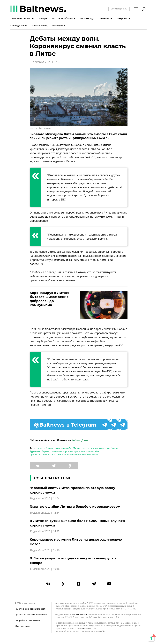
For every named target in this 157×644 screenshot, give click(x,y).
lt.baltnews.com (81, 615)
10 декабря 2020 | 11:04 (45, 499)
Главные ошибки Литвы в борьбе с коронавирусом (75, 507)
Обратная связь (22, 626)
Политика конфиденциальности (30, 609)
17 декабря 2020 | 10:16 (45, 569)
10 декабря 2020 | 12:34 (45, 513)
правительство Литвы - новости (48, 455)
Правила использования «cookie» (31, 615)
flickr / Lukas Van (45, 128)
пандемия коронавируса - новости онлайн (75, 451)
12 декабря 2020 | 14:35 (45, 532)
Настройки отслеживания (27, 620)
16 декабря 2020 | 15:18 (45, 550)
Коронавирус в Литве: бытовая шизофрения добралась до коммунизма (49, 299)
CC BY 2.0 (33, 128)
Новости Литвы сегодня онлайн (54, 448)
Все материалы (119, 9)
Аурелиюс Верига (40, 451)
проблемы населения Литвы (83, 455)
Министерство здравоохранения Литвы (95, 448)
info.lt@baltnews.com (86, 629)
